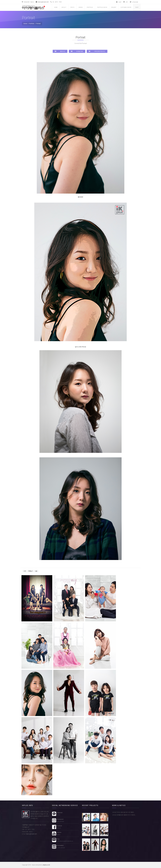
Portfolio (90, 7)
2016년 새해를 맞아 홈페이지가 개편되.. (124, 815)
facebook (59, 827)
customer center (126, 7)
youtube (59, 834)
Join (126, 2)
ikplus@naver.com (43, 2)
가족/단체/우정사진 (97, 51)
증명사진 (60, 51)
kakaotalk (59, 814)
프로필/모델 (77, 51)
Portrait (38, 24)
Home (56, 7)
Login (119, 2)
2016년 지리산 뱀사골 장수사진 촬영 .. (124, 812)
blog (65, 840)
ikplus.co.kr (47, 865)
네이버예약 (61, 847)
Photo (72, 7)
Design (81, 7)
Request (114, 7)
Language (134, 2)
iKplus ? (64, 7)
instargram (60, 820)
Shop (137, 7)
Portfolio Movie (102, 7)
